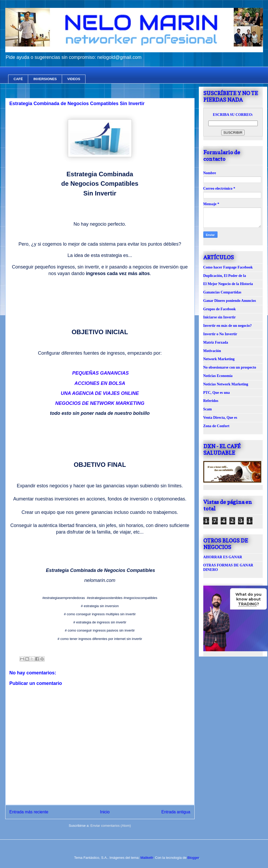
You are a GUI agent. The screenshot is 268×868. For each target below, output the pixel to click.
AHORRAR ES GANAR (223, 557)
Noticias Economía (218, 376)
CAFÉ (18, 79)
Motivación (212, 351)
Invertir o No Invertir (220, 334)
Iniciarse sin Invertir (220, 317)
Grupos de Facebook (220, 309)
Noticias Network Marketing (226, 384)
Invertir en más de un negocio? (227, 326)
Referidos (211, 401)
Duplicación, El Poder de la (225, 276)
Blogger (193, 858)
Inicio (105, 812)
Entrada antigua (176, 812)
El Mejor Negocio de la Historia (228, 284)
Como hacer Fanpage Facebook (228, 267)
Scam (208, 409)
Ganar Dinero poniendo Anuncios (230, 301)
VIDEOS (74, 79)
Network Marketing (219, 359)
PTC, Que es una (217, 393)
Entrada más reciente (29, 812)
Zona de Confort (216, 426)
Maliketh (147, 858)
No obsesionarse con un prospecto (230, 367)
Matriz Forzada (216, 342)
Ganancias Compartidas (222, 292)
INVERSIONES (45, 79)
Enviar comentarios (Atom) (111, 826)
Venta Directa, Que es (220, 418)
